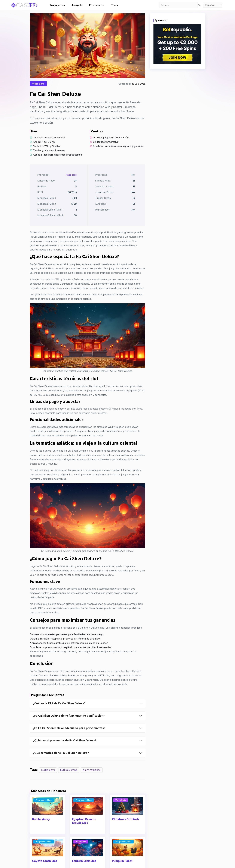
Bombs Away (41, 827)
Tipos (115, 5)
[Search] (200, 5)
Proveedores (97, 5)
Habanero (71, 182)
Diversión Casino (69, 777)
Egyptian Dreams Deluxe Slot (84, 828)
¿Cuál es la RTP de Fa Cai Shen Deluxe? (59, 711)
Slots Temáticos (92, 777)
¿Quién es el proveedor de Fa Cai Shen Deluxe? (65, 748)
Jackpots (77, 5)
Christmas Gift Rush (125, 827)
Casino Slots (48, 777)
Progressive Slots (44, 807)
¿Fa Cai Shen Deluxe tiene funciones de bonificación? (69, 723)
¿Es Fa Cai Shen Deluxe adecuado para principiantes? (69, 735)
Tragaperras (57, 5)
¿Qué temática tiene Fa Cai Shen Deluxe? (61, 760)
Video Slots (38, 84)
